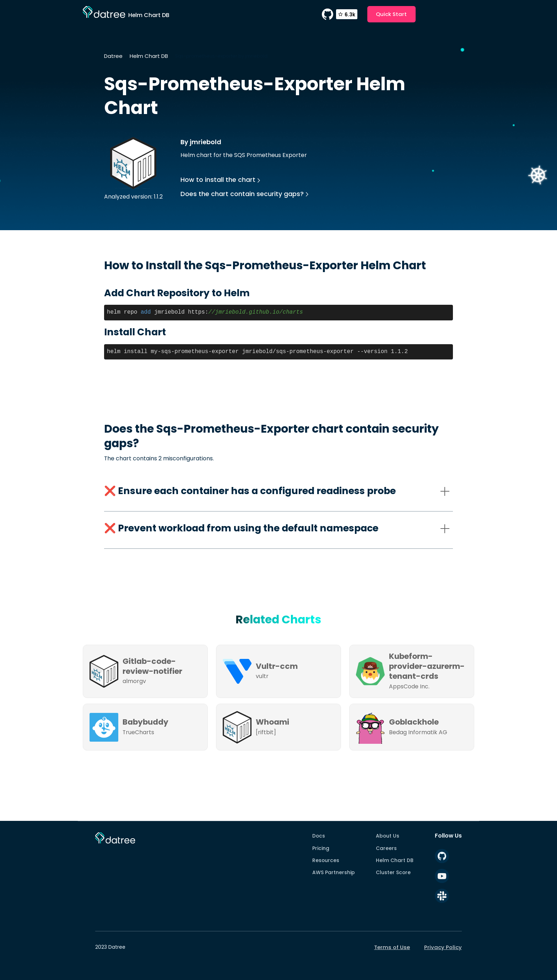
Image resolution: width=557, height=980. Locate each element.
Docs (319, 836)
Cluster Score (393, 872)
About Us (388, 836)
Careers (386, 848)
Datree (113, 56)
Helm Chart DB (149, 56)
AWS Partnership (334, 872)
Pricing (321, 848)
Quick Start (391, 14)
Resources (326, 860)
